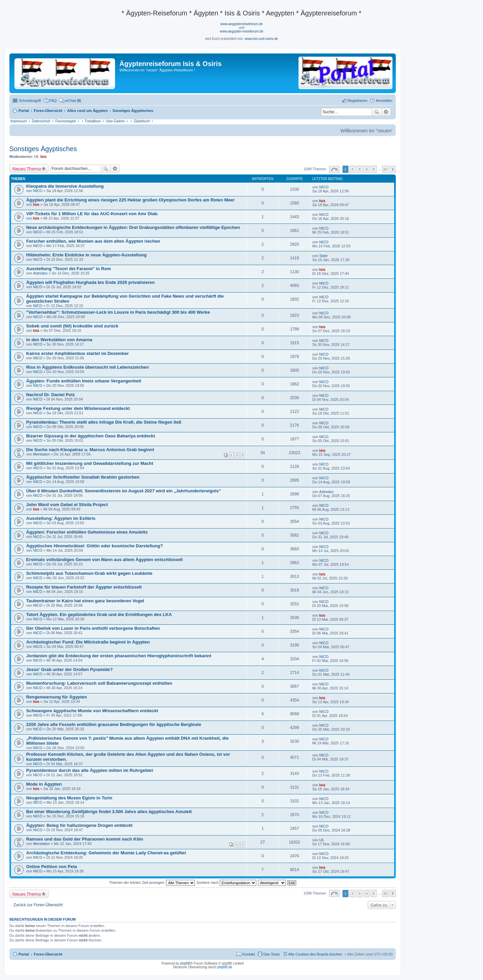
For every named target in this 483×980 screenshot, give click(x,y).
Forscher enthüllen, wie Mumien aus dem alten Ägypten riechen (93, 241)
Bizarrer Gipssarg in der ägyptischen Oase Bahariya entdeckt (91, 436)
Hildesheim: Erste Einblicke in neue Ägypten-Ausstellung (86, 255)
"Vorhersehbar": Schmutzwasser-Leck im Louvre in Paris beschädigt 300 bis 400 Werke (118, 312)
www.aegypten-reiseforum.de (241, 31)
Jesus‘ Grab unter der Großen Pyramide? (69, 669)
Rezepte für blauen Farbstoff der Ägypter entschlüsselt (84, 587)
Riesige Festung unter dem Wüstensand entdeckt (78, 408)
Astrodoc (40, 273)
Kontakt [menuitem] (249, 954)
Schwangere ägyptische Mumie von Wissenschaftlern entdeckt (92, 711)
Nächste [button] (393, 169)
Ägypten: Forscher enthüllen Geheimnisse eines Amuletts (87, 532)
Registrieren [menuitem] (357, 101)
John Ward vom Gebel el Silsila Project (67, 505)
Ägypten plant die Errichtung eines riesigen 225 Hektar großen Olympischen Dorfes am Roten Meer (130, 200)
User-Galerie (115, 121)
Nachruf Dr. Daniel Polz (50, 395)
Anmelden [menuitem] (384, 101)
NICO (38, 191)
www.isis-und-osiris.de (261, 39)
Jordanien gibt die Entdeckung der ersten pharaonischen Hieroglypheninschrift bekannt (119, 656)
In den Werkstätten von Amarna (59, 340)
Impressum (19, 121)
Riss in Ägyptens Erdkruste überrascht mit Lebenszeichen (88, 367)
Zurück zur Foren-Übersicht (38, 905)
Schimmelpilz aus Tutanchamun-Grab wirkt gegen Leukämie (89, 573)
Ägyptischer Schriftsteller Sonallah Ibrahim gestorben (83, 477)
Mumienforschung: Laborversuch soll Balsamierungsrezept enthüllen (99, 683)
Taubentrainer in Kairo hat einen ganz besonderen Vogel (85, 601)
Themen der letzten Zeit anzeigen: (152, 882)
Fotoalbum (93, 121)
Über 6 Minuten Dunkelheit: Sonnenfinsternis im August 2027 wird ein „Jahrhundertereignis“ (124, 491)
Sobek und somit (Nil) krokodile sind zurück (72, 326)
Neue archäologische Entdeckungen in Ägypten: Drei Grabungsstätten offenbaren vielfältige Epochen (133, 227)
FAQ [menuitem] (53, 101)
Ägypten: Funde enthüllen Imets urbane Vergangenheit (84, 381)
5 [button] (374, 169)
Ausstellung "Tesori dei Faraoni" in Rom (69, 269)
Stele (324, 256)
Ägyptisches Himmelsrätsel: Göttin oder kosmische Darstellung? (94, 546)
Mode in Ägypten (44, 784)
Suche (377, 112)
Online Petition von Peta (52, 867)
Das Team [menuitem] (272, 954)
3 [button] (360, 169)
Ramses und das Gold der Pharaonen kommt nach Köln (85, 839)
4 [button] (367, 169)
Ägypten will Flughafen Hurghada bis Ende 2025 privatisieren (90, 282)
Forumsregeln (66, 121)
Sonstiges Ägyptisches (43, 149)
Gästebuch (142, 121)
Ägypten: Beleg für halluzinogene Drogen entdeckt (79, 825)
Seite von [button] (334, 169)
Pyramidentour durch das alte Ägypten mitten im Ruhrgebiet (90, 770)
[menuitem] (70, 101)
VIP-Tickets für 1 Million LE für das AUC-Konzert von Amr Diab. (92, 214)
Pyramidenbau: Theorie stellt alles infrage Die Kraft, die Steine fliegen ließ (104, 422)
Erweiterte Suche (386, 112)
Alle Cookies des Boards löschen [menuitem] (315, 954)
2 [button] (353, 169)
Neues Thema (27, 169)
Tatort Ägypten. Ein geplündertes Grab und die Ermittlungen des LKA (99, 615)
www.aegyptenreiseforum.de (241, 24)
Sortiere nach (226, 882)
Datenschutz (41, 121)
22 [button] (385, 169)
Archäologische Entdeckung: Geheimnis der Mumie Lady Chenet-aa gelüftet (106, 853)
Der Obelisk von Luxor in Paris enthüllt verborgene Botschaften (93, 628)
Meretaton (42, 454)
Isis (43, 157)
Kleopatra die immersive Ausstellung (65, 186)
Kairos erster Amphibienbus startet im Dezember (77, 353)
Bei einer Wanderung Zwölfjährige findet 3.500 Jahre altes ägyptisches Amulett (109, 812)
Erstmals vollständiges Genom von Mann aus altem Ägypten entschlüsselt (104, 560)
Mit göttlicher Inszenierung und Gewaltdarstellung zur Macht (90, 463)
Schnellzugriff (30, 101)
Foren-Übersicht (48, 954)
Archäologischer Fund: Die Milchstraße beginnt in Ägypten (88, 642)
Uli (36, 157)
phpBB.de (225, 967)
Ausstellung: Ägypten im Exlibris (61, 518)
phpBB (185, 963)
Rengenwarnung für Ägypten (57, 697)
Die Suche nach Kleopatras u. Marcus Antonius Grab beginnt (90, 450)
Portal (24, 111)
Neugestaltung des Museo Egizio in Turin (69, 798)
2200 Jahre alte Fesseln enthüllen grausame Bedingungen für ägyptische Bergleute (114, 724)
